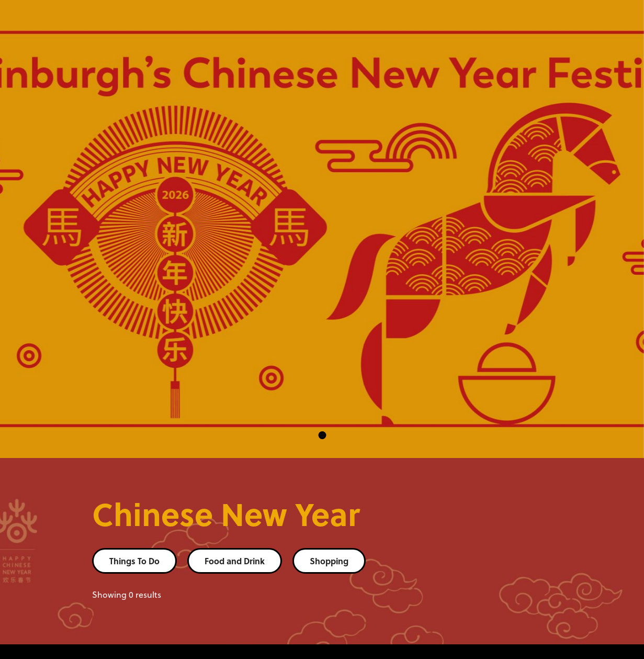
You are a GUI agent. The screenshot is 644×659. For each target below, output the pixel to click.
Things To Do (134, 561)
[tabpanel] (322, 229)
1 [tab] (322, 435)
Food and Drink (235, 561)
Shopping (329, 561)
